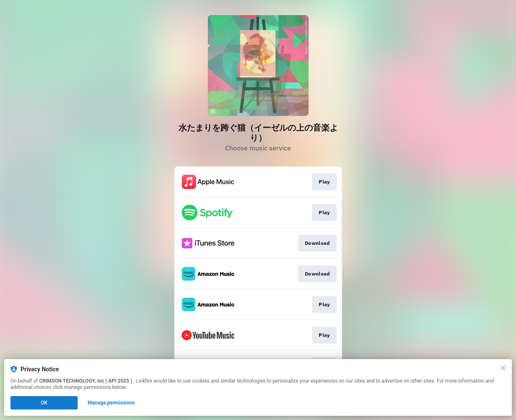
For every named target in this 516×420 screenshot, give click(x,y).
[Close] (503, 368)
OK (44, 403)
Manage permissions (111, 403)
